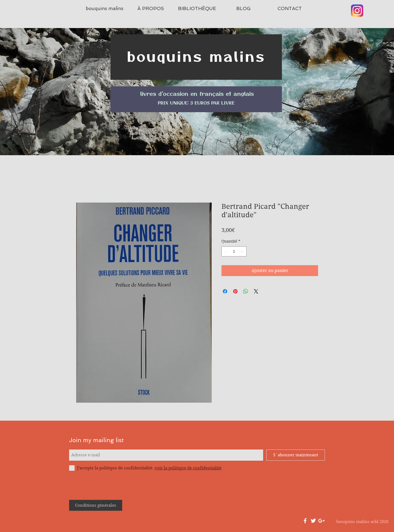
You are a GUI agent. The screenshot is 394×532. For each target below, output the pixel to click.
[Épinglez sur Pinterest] (235, 291)
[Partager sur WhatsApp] (246, 291)
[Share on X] (256, 291)
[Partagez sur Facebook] (225, 291)
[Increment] (242, 251)
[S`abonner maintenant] (296, 455)
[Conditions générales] (96, 505)
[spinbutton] (234, 251)
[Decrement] (226, 251)
